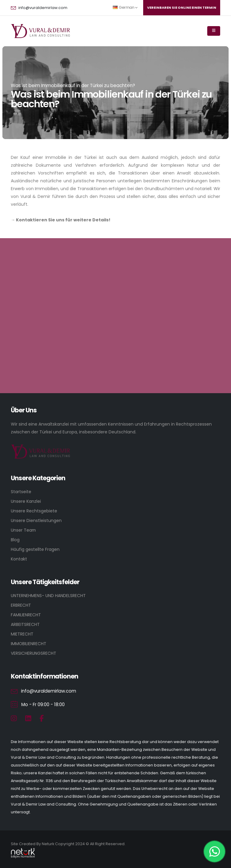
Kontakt (19, 559)
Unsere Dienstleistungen (36, 520)
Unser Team (23, 530)
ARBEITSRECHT (25, 624)
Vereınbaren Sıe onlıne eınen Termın (182, 8)
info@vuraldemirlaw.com (43, 8)
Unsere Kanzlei (26, 501)
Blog (15, 540)
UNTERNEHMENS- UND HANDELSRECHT (48, 596)
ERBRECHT (21, 605)
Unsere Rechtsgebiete (34, 511)
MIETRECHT (22, 634)
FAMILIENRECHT (26, 615)
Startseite (21, 492)
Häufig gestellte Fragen (35, 549)
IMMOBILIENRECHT (29, 644)
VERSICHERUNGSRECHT (34, 653)
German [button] (125, 7)
